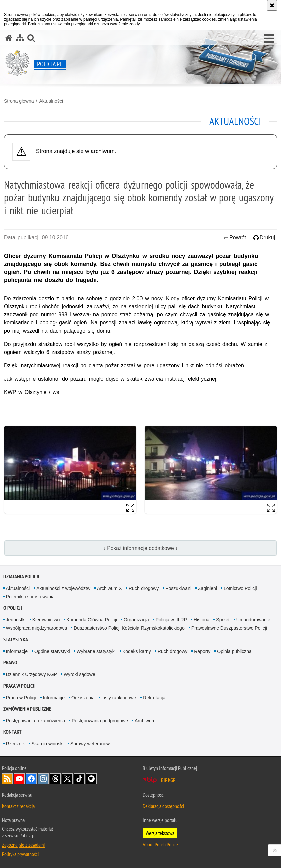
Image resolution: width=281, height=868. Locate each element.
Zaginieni (207, 588)
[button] (269, 39)
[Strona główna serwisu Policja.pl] (9, 38)
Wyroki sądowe (80, 674)
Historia (201, 620)
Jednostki (16, 620)
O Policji (13, 608)
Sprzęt (223, 620)
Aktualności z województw (63, 588)
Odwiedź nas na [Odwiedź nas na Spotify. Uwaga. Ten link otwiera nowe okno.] (91, 779)
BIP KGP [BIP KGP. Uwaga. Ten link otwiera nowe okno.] (168, 780)
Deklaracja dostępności (163, 806)
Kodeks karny (137, 651)
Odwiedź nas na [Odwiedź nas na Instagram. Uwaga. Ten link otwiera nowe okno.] (43, 779)
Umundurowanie (253, 620)
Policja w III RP (171, 620)
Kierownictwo (46, 620)
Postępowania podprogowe (100, 721)
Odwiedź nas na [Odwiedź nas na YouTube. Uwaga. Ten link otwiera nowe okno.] (19, 779)
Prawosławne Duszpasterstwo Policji (229, 628)
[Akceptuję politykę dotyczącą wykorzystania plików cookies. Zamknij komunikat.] (272, 5)
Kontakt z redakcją (18, 806)
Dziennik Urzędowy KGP (32, 674)
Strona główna (19, 101)
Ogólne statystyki (52, 651)
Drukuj (264, 238)
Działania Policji (21, 576)
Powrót (235, 238)
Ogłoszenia (83, 698)
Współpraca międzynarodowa (37, 628)
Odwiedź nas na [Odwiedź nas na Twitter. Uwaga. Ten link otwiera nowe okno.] (67, 779)
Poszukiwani (178, 588)
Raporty (202, 651)
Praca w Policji (20, 686)
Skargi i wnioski (47, 744)
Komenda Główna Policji (92, 620)
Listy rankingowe (119, 698)
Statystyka (16, 639)
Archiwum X (110, 588)
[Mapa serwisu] (20, 38)
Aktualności (51, 101)
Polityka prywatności (20, 854)
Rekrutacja (154, 698)
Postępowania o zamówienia (36, 721)
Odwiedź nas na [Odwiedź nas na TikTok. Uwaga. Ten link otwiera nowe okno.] (79, 779)
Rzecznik (16, 744)
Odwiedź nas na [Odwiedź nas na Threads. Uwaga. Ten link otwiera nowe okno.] (55, 779)
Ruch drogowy (144, 588)
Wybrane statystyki (96, 651)
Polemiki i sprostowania (30, 597)
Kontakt (13, 732)
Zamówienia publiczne (27, 709)
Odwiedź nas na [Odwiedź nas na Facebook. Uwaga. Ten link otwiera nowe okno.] (31, 779)
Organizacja (136, 620)
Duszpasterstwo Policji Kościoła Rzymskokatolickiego (129, 628)
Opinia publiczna (234, 651)
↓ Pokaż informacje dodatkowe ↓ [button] (140, 548)
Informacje (17, 651)
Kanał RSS (7, 779)
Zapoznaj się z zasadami (23, 845)
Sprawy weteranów (90, 744)
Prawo (10, 663)
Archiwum (145, 721)
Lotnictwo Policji (240, 588)
